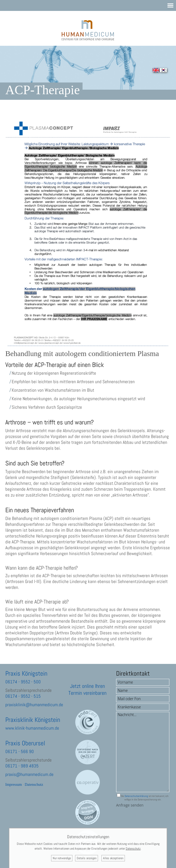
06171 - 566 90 (20, 751)
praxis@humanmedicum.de (29, 774)
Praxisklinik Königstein (33, 720)
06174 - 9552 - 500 (23, 682)
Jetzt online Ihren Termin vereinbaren (87, 689)
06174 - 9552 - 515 (23, 696)
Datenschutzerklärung (136, 796)
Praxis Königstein (26, 673)
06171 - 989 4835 (22, 766)
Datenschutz (34, 785)
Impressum (14, 785)
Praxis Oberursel (25, 743)
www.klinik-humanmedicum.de (32, 728)
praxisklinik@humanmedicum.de (34, 705)
